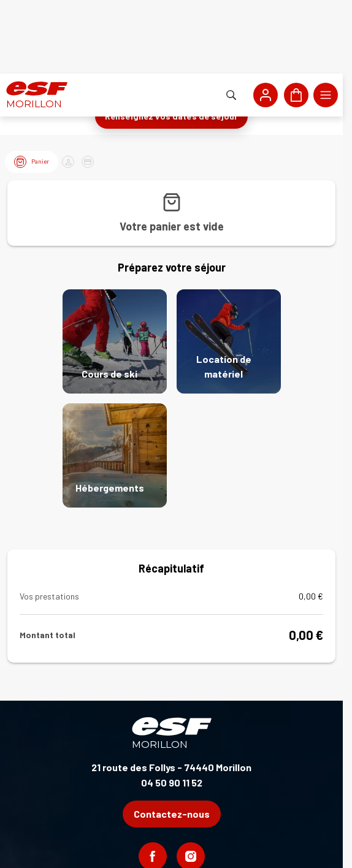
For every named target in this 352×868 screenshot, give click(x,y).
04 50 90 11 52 (172, 709)
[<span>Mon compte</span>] (266, 21)
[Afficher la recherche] (231, 21)
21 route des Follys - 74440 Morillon (171, 694)
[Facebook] (153, 783)
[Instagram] (191, 783)
